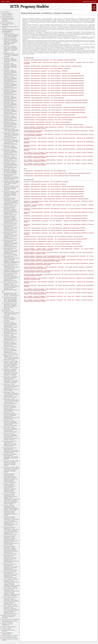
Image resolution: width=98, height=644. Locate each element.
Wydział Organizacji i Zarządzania (11, 619)
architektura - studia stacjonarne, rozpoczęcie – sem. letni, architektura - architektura (10, 319)
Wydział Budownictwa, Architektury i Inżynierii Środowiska (11, 30)
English (8, 1)
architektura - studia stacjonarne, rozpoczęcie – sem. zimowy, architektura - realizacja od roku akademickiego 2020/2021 (11, 92)
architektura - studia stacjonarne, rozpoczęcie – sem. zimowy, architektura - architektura (11, 60)
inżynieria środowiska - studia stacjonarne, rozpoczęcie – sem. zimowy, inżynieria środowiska (11, 188)
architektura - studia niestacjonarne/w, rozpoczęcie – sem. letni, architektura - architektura (11, 313)
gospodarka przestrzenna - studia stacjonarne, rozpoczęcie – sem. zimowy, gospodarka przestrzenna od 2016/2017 (11, 457)
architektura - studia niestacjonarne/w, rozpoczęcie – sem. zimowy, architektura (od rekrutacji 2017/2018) (11, 35)
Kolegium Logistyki (7, 628)
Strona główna (6, 12)
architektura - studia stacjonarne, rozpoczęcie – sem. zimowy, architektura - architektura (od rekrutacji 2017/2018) (11, 66)
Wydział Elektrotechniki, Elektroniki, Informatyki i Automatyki (8, 19)
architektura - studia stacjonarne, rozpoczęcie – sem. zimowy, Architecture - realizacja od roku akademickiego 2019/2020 (11, 325)
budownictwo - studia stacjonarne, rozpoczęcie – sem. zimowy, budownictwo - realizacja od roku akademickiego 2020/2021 (11, 159)
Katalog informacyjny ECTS (90, 1)
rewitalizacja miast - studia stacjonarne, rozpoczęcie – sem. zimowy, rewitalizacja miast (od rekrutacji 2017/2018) (10, 306)
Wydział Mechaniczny (7, 16)
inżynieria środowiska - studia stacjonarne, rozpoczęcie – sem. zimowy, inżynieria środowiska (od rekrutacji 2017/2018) (11, 194)
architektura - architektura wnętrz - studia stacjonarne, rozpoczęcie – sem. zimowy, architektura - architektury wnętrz (11, 49)
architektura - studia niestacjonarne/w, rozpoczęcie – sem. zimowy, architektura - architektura (11, 55)
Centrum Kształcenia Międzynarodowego (7, 14)
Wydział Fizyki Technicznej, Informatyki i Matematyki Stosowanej (9, 616)
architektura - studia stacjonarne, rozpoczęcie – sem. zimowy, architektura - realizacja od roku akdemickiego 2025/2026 (11, 124)
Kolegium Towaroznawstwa (9, 627)
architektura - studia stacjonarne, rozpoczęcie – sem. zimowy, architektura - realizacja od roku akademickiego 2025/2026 (11, 118)
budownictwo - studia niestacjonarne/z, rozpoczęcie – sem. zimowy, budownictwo (11, 130)
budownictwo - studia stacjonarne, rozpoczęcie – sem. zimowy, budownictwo (11, 147)
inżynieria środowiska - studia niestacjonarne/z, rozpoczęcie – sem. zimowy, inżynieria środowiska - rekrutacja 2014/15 (11, 470)
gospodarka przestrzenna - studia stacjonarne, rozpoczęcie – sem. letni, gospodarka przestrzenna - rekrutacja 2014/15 (10, 444)
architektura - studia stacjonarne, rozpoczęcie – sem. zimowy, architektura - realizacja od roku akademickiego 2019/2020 (11, 79)
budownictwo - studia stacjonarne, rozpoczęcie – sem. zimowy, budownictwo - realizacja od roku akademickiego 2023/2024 (11, 165)
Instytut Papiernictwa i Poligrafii (10, 636)
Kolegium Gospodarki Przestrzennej (7, 624)
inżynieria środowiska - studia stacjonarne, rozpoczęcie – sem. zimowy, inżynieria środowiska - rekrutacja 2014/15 (11, 463)
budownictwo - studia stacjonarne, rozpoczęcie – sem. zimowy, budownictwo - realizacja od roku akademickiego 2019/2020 (11, 152)
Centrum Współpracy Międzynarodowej (7, 633)
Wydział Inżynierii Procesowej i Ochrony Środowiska (10, 622)
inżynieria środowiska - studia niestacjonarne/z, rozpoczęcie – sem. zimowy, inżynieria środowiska (11, 183)
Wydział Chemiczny (7, 22)
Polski (3, 1)
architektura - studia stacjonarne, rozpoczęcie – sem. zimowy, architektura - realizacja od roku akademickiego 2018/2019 (11, 72)
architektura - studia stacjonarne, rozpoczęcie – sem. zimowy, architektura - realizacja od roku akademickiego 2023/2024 (11, 105)
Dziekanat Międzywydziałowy (9, 637)
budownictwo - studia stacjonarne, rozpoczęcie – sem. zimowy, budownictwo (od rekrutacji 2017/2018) (11, 171)
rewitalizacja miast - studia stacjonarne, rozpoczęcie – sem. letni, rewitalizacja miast (11, 294)
